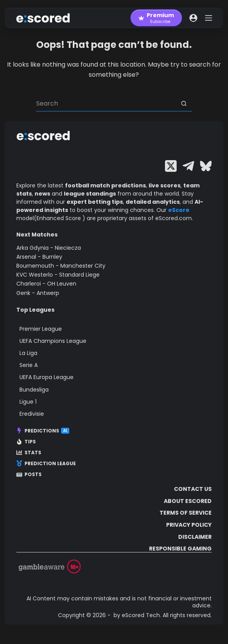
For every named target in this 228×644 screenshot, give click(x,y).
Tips (26, 442)
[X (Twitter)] (171, 166)
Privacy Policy (189, 525)
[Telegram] (188, 166)
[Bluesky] (206, 166)
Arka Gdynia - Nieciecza (49, 248)
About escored (188, 501)
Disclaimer (195, 537)
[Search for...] (106, 104)
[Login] (193, 18)
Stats (29, 453)
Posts (29, 475)
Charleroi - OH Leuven (46, 284)
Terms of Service (186, 513)
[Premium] (156, 18)
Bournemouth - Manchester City (61, 266)
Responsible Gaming (180, 549)
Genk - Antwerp (38, 293)
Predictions (43, 431)
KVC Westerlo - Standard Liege (58, 275)
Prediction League (46, 464)
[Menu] (209, 18)
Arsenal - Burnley (39, 257)
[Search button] (184, 104)
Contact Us (193, 489)
